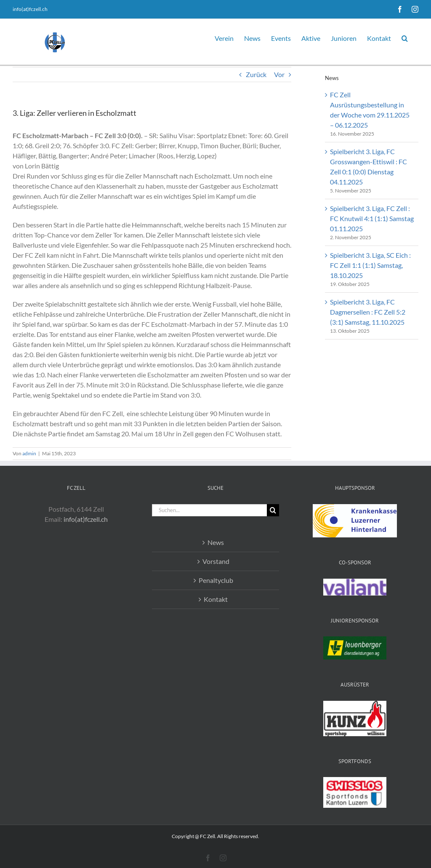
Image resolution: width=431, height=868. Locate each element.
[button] (405, 37)
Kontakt (216, 599)
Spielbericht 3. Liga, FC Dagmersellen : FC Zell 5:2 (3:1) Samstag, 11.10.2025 (368, 312)
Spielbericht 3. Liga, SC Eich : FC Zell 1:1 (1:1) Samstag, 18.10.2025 (370, 265)
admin (29, 453)
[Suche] (273, 510)
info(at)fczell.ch (30, 9)
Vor (279, 74)
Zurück (256, 74)
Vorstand (216, 561)
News (216, 542)
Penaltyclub (216, 580)
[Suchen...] (209, 510)
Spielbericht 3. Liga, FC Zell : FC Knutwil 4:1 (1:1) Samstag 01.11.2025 (372, 218)
